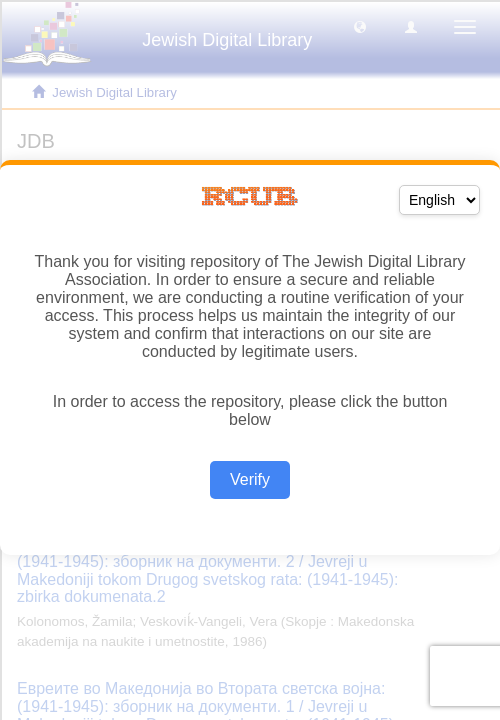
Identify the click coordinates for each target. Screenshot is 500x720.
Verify (250, 479)
